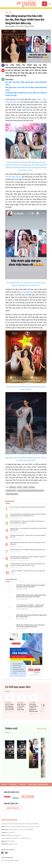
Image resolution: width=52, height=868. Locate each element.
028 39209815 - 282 (15, 830)
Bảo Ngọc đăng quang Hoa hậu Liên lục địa (31, 491)
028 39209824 (29, 830)
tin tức (19, 487)
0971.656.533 (11, 832)
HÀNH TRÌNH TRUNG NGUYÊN (38, 784)
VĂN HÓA (22, 784)
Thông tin (12, 487)
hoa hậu (32, 487)
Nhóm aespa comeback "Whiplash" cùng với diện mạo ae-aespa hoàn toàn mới (12, 748)
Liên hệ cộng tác (13, 808)
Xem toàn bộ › (42, 729)
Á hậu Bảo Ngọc (11, 491)
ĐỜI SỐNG (13, 784)
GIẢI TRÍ (4, 784)
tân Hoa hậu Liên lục (13, 177)
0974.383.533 (6, 860)
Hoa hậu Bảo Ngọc (27, 292)
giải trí (25, 487)
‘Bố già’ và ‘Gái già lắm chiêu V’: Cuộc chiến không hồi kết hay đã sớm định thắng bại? (47, 757)
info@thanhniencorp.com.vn (13, 835)
